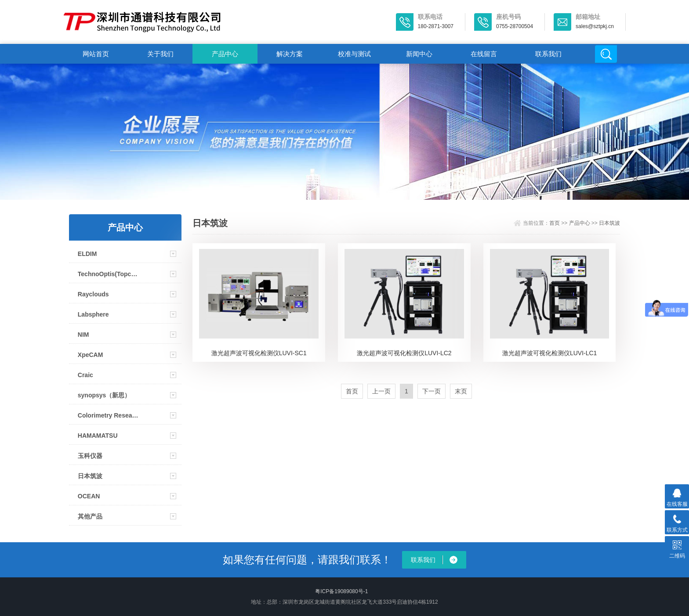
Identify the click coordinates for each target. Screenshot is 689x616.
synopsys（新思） (104, 395)
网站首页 (96, 54)
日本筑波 (90, 476)
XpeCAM (91, 355)
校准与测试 (354, 54)
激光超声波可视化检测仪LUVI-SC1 (259, 353)
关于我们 (160, 54)
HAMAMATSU (98, 436)
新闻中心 (419, 54)
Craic (85, 375)
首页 (555, 223)
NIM (83, 335)
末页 (461, 391)
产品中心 (225, 54)
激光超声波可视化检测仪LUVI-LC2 (404, 353)
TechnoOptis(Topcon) (109, 274)
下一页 (432, 391)
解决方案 (290, 54)
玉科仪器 (90, 456)
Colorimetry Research (109, 415)
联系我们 (548, 54)
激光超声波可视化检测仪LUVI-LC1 (549, 353)
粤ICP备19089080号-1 (341, 591)
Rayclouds (93, 294)
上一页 (381, 391)
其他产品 (90, 516)
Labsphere (93, 314)
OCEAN (89, 496)
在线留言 (484, 54)
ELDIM (87, 254)
